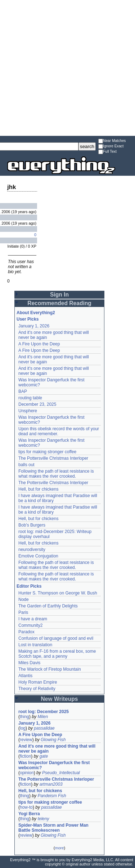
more (59, 848)
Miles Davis (29, 663)
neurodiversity (32, 550)
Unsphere (28, 411)
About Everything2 (36, 313)
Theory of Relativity (37, 689)
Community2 (30, 625)
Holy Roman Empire (38, 682)
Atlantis (25, 676)
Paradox (26, 632)
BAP (23, 391)
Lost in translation (35, 645)
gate (44, 756)
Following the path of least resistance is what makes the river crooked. (56, 474)
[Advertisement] (67, 67)
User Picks (28, 319)
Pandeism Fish (52, 796)
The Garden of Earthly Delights (48, 606)
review (26, 740)
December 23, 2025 (37, 404)
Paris (23, 612)
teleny (43, 819)
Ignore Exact (111, 146)
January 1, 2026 (34, 326)
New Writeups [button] (60, 699)
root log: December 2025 (44, 712)
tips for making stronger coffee (47, 452)
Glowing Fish (53, 740)
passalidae (44, 728)
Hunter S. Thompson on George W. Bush (58, 593)
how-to (26, 807)
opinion (27, 773)
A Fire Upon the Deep (39, 344)
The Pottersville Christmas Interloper (53, 458)
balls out (26, 465)
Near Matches (112, 141)
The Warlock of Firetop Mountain (50, 669)
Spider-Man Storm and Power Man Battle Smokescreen (53, 828)
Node (24, 600)
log (23, 728)
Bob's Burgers (32, 525)
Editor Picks (29, 586)
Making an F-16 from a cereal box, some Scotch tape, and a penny (57, 654)
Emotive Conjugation (38, 556)
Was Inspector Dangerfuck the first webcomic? (54, 765)
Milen (43, 717)
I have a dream (33, 619)
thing (24, 717)
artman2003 (51, 784)
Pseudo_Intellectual (61, 773)
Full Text (107, 152)
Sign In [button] (59, 295)
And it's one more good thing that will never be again (57, 749)
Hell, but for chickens (38, 489)
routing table (30, 398)
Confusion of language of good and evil (56, 638)
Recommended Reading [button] (59, 303)
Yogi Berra (29, 814)
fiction (25, 756)
